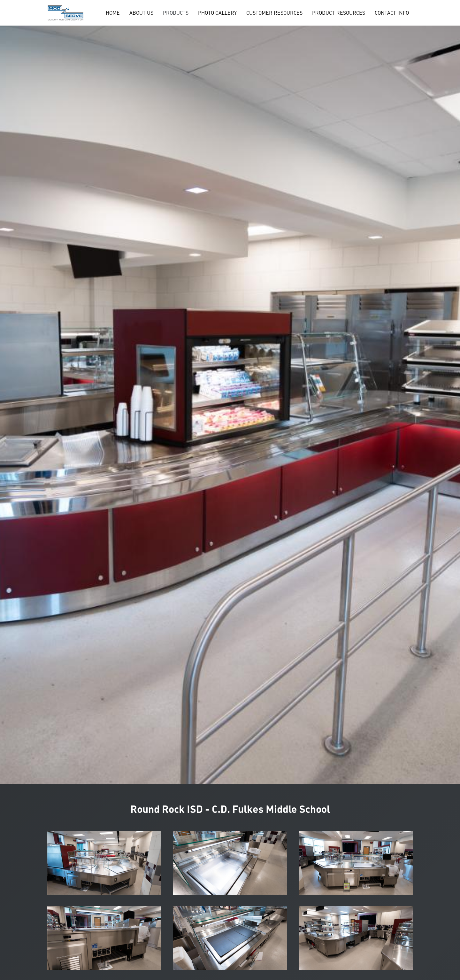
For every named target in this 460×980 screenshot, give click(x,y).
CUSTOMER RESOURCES (274, 13)
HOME (113, 13)
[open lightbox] (104, 863)
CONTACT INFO (392, 13)
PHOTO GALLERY (217, 13)
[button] (176, 13)
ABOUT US (141, 13)
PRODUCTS (176, 13)
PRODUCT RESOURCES (338, 13)
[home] (65, 13)
